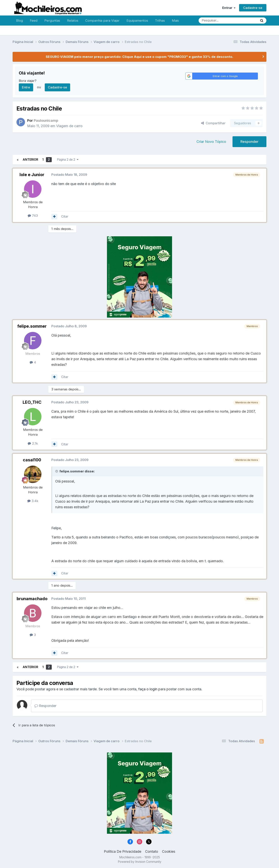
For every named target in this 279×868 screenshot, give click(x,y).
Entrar (229, 8)
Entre (26, 87)
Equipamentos (137, 21)
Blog (19, 21)
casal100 (32, 460)
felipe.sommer (32, 326)
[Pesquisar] (216, 21)
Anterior (30, 160)
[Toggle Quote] (57, 471)
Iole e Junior (32, 175)
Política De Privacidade (123, 851)
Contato (152, 851)
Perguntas (52, 21)
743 (33, 216)
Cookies (169, 851)
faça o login (148, 689)
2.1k (33, 443)
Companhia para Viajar (102, 21)
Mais (175, 21)
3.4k (33, 501)
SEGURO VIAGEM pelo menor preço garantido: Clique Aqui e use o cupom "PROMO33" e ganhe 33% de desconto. (139, 57)
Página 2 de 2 (68, 160)
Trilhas (160, 21)
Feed (34, 21)
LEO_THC (32, 402)
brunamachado (32, 599)
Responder (249, 142)
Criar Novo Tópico (211, 142)
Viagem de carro (69, 126)
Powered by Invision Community (140, 862)
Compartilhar (213, 123)
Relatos (73, 21)
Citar (65, 216)
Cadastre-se (253, 8)
